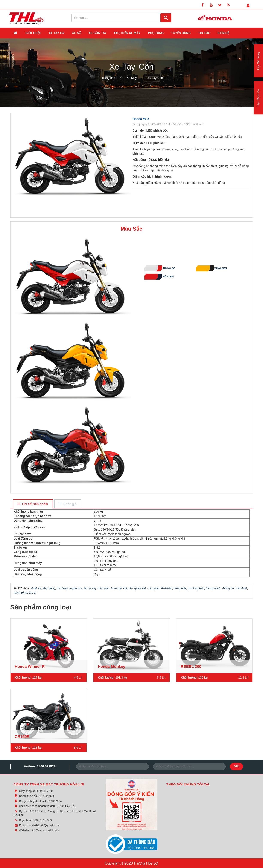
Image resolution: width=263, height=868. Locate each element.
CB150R (22, 737)
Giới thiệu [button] (33, 33)
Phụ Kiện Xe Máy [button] (127, 33)
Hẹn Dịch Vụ (258, 98)
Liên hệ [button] (223, 33)
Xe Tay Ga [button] (57, 33)
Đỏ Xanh (170, 277)
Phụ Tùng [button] (156, 33)
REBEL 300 (191, 667)
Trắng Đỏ (170, 268)
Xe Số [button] (77, 33)
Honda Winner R (30, 667)
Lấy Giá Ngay (258, 61)
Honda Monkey (111, 667)
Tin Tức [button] (204, 33)
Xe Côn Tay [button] (98, 33)
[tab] (33, 504)
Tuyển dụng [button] (181, 33)
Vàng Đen (221, 268)
